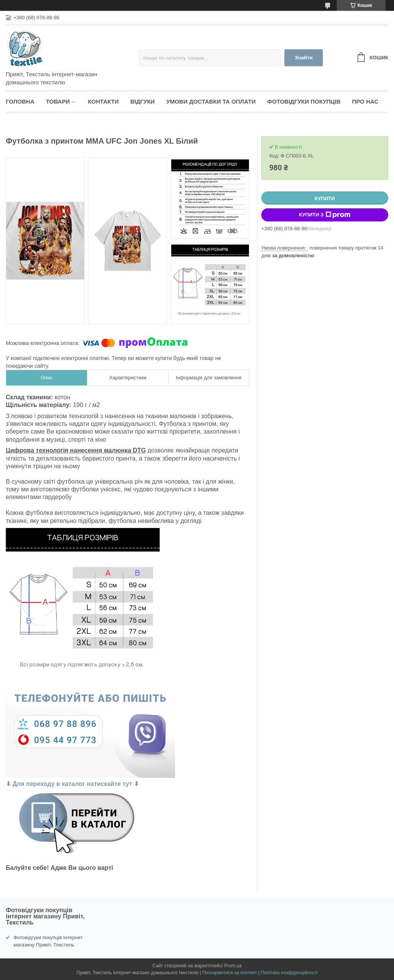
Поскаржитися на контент (229, 973)
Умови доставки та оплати (211, 101)
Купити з (325, 215)
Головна (20, 101)
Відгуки (143, 101)
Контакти (103, 101)
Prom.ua (233, 966)
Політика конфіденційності (289, 973)
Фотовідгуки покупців (304, 101)
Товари (58, 101)
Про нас (365, 101)
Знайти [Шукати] (304, 58)
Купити (325, 199)
